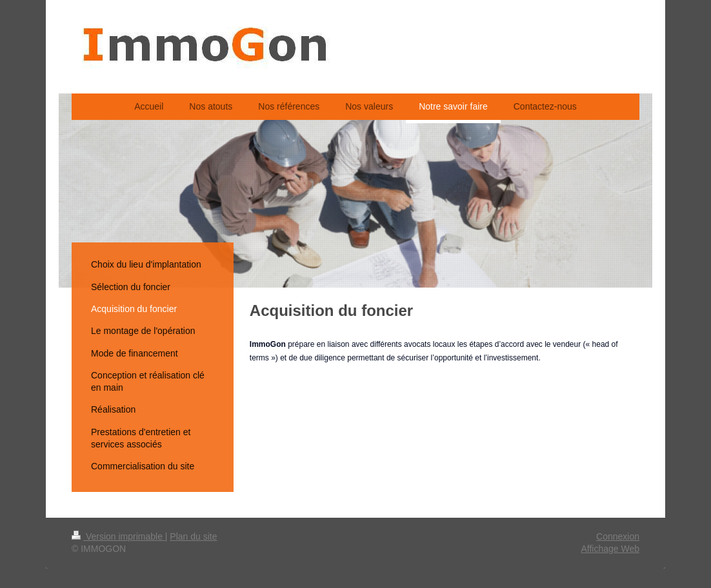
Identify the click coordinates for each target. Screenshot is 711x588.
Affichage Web (610, 549)
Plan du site (193, 536)
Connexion (618, 536)
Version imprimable (118, 536)
